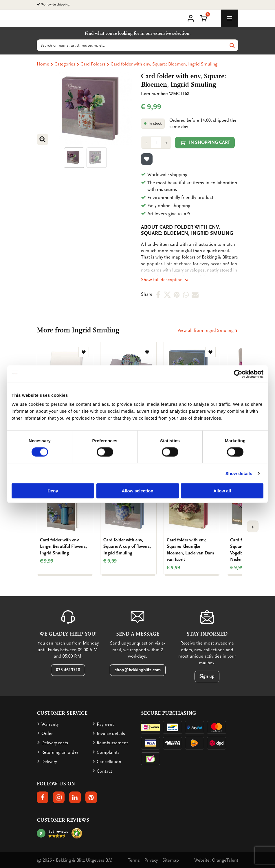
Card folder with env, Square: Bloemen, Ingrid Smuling (164, 64)
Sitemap (171, 860)
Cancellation (109, 762)
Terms (134, 860)
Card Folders (93, 64)
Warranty (50, 724)
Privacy (151, 860)
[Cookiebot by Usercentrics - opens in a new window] (238, 374)
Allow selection (137, 491)
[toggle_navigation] (230, 18)
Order (47, 734)
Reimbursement (112, 743)
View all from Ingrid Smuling (208, 330)
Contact (104, 771)
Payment (105, 724)
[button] (203, 18)
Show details (239, 473)
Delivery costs (55, 743)
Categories (65, 64)
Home (43, 64)
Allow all (222, 491)
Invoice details (111, 734)
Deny (53, 491)
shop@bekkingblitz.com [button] (138, 670)
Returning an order (60, 752)
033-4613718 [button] (68, 670)
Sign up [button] (207, 676)
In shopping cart (205, 142)
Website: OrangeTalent (216, 860)
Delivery (49, 762)
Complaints (108, 752)
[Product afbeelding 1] (74, 158)
